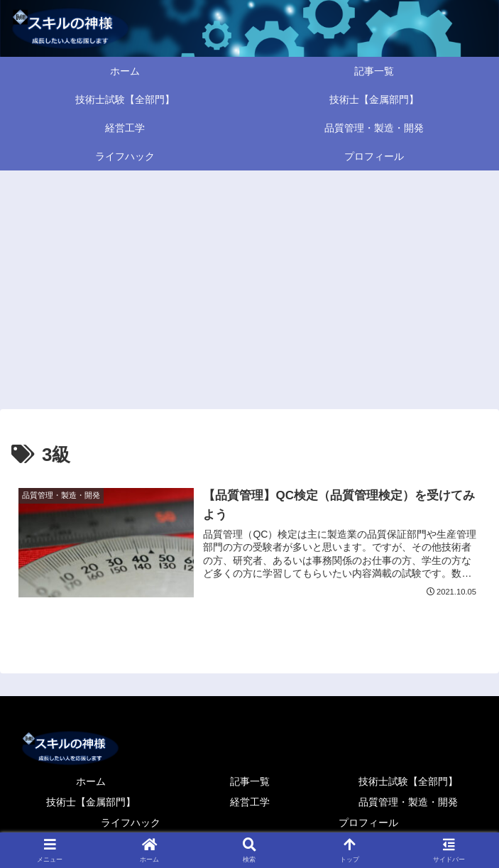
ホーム (91, 781)
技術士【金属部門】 (91, 802)
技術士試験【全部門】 (408, 781)
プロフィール (368, 823)
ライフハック (131, 823)
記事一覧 (250, 781)
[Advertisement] (249, 287)
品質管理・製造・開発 (408, 802)
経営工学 (250, 802)
